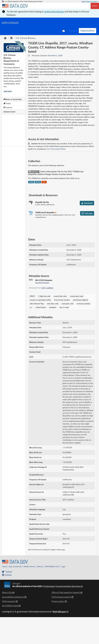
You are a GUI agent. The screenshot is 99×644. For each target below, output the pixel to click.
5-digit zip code (44, 296)
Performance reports (61, 597)
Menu (95, 6)
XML (44, 182)
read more (8, 91)
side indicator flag (37, 304)
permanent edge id (80, 300)
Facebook (8, 107)
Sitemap (40, 567)
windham (53, 307)
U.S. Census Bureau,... (26, 38)
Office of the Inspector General (66, 592)
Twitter (7, 103)
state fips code (53, 304)
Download (87, 203)
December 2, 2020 (55, 55)
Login (63, 567)
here (64, 550)
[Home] (15, 6)
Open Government (15, 567)
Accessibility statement (13, 597)
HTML (31, 182)
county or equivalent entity (40, 300)
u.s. (31, 307)
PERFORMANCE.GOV (52, 567)
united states (41, 307)
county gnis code (77, 296)
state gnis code (67, 304)
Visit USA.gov (59, 612)
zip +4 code (64, 307)
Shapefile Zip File (42, 202)
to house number (84, 304)
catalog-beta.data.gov (54, 12)
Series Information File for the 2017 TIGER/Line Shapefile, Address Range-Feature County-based (56, 173)
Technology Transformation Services (62, 586)
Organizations (87, 30)
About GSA (7, 592)
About (4, 567)
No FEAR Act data (10, 606)
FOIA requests (9, 601)
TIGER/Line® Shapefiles (45, 212)
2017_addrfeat (48, 288)
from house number (62, 300)
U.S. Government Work (56, 149)
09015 (32, 296)
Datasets (73, 31)
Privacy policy (58, 601)
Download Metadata (42, 283)
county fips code (60, 296)
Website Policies (29, 567)
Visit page (87, 213)
